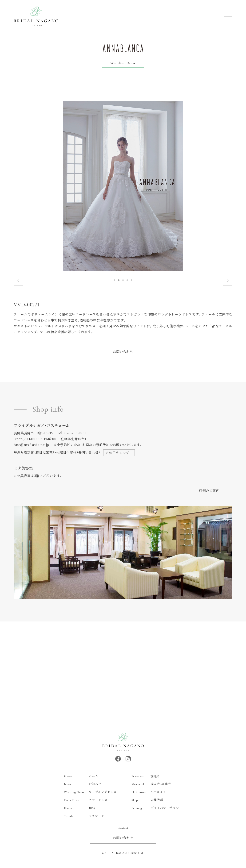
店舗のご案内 (209, 493)
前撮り (146, 778)
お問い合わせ (123, 354)
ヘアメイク (149, 794)
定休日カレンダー (119, 455)
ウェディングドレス (90, 794)
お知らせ (83, 786)
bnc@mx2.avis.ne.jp (31, 447)
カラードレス (86, 802)
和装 (79, 810)
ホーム (81, 778)
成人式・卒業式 (151, 786)
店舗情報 (147, 802)
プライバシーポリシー (157, 810)
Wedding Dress (123, 63)
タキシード (84, 818)
